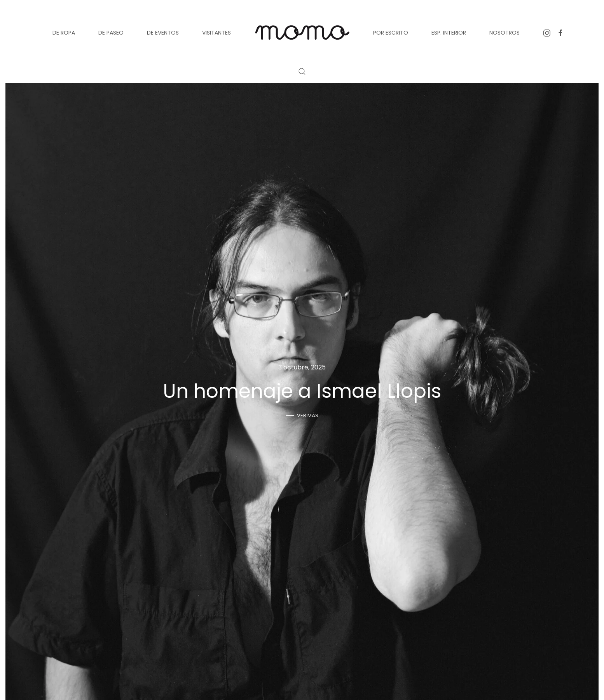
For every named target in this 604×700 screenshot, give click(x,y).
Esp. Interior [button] (449, 33)
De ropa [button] (64, 33)
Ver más (308, 415)
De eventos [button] (163, 33)
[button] (302, 71)
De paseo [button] (111, 33)
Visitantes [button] (216, 33)
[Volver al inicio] (302, 33)
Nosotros (504, 33)
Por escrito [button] (391, 33)
